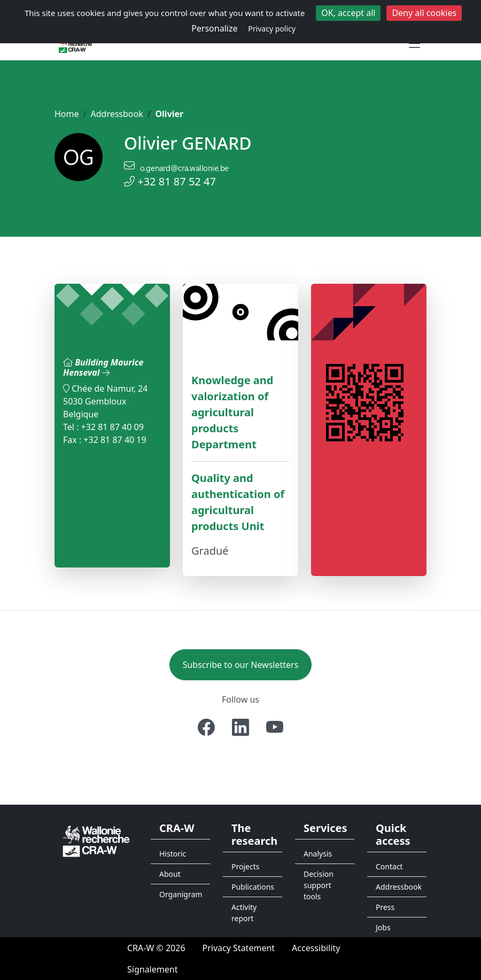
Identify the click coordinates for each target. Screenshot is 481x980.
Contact (389, 866)
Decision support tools (319, 885)
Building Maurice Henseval (103, 367)
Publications (253, 887)
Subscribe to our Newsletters (241, 665)
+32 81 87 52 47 (177, 181)
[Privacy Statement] (239, 948)
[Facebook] (206, 727)
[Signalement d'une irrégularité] (152, 969)
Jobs (383, 927)
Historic (173, 854)
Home (67, 114)
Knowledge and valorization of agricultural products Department (232, 412)
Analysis (318, 854)
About (170, 874)
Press (385, 907)
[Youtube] (275, 727)
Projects (245, 866)
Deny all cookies (424, 13)
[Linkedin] (241, 727)
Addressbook (117, 114)
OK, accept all (348, 13)
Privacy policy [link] (272, 29)
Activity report (244, 913)
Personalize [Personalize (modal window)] (214, 28)
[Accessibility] (316, 948)
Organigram (181, 894)
